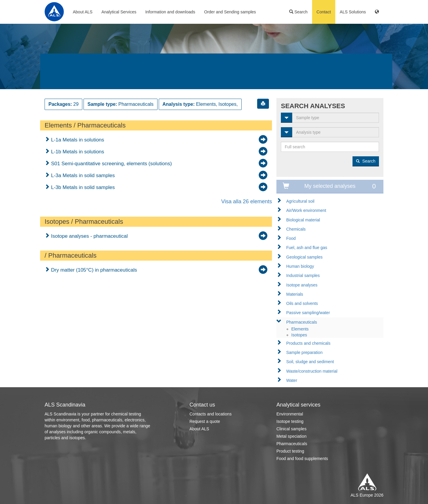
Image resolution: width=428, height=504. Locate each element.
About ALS (83, 12)
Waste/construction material (312, 371)
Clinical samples (291, 429)
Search (298, 12)
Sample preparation (304, 352)
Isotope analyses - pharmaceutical (89, 236)
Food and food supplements (302, 459)
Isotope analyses (302, 285)
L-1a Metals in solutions (77, 140)
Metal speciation (291, 436)
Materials (295, 294)
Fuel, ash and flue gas (307, 248)
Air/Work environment (306, 210)
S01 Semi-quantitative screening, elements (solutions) (111, 164)
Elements (300, 329)
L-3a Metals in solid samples (82, 175)
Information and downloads (170, 12)
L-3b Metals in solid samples (82, 187)
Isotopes (299, 335)
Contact (324, 12)
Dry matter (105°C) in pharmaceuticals (93, 270)
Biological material (303, 220)
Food (291, 238)
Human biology (300, 266)
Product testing (290, 451)
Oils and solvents (302, 303)
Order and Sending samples (230, 12)
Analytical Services (119, 12)
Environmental (290, 414)
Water (292, 380)
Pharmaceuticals (302, 322)
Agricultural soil (300, 201)
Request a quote (205, 421)
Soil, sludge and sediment (310, 362)
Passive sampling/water (308, 313)
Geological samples (304, 257)
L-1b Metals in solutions (77, 152)
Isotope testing (290, 421)
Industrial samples (303, 275)
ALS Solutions (353, 12)
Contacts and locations (211, 414)
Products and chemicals (308, 343)
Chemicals (296, 229)
